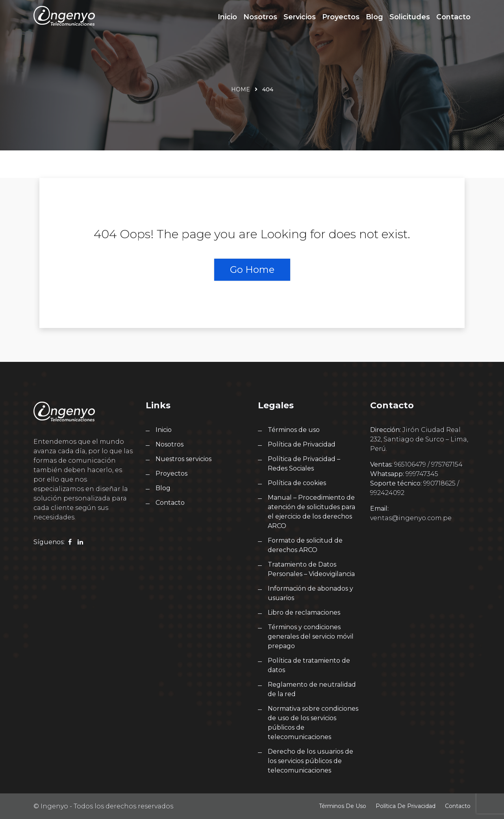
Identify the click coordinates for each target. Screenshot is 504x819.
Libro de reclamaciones (304, 612)
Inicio (227, 17)
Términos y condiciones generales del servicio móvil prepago (311, 636)
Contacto (453, 17)
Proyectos (341, 17)
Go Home (252, 270)
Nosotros (260, 17)
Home (241, 89)
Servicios (300, 17)
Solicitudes (410, 17)
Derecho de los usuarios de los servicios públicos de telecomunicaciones (310, 761)
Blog (374, 17)
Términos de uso (294, 430)
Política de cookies (297, 483)
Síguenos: (49, 542)
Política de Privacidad (302, 444)
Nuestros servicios (183, 459)
